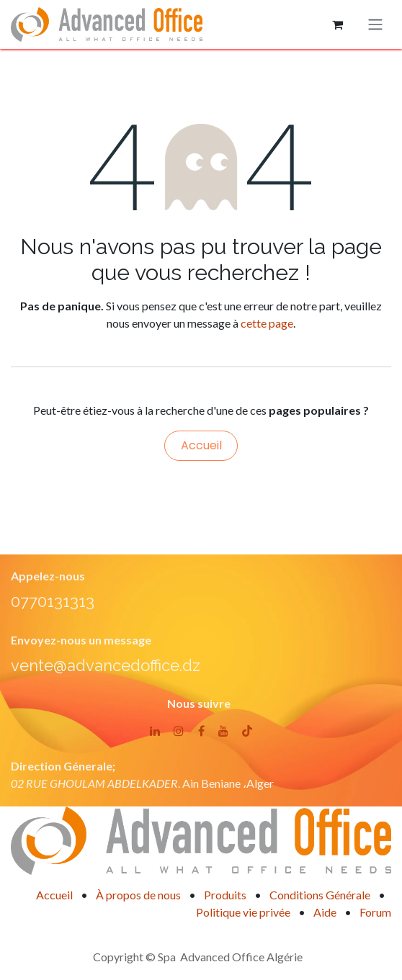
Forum (375, 912)
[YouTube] (223, 731)
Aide (325, 912)
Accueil (201, 445)
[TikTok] (247, 731)
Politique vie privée (243, 912)
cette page (267, 323)
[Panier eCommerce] (337, 24)
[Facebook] (201, 731)
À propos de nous (138, 895)
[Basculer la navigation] (375, 25)
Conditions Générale (320, 895)
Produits (225, 895)
